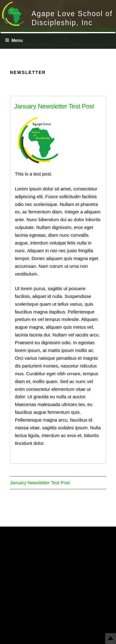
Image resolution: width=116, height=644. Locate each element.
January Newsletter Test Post (54, 106)
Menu (14, 40)
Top (111, 639)
